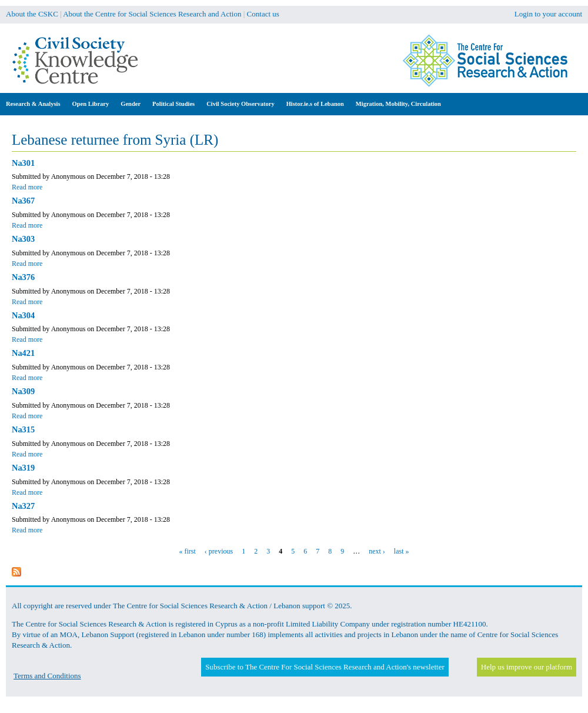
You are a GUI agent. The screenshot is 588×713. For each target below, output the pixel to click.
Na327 (23, 506)
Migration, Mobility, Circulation (398, 104)
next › (377, 551)
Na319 (23, 468)
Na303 (23, 239)
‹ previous (219, 551)
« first (188, 551)
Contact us (263, 14)
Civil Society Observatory (240, 104)
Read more (27, 187)
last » (402, 551)
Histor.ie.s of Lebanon (315, 104)
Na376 (23, 277)
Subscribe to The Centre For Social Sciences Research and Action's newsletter (325, 667)
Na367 (23, 201)
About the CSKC (32, 14)
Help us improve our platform (527, 667)
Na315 (23, 429)
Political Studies (173, 104)
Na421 (23, 353)
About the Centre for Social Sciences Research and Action (152, 14)
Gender (131, 104)
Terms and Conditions (47, 676)
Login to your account (548, 14)
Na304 (23, 315)
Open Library (91, 104)
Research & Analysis (33, 104)
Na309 (23, 391)
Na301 (23, 163)
